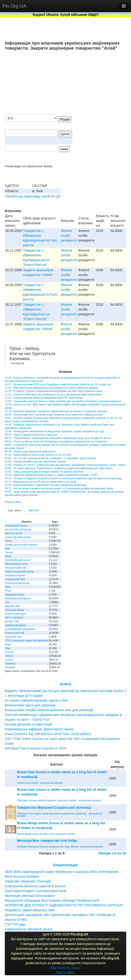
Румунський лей (15, 633)
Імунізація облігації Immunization (30, 896)
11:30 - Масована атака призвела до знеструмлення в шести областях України (51, 388)
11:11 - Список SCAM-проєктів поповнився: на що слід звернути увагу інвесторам (53, 394)
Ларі (8, 648)
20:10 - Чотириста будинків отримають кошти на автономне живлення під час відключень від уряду (63, 478)
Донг (8, 587)
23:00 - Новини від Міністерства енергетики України (35, 461)
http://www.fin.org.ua (66, 968)
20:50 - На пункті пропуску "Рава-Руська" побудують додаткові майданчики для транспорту (59, 468)
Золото (9, 656)
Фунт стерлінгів (14, 617)
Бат (7, 602)
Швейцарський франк (18, 598)
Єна (7, 548)
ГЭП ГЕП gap (15, 924)
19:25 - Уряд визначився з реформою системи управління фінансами (46, 485)
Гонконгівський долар (18, 537)
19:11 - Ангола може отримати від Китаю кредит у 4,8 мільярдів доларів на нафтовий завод (59, 488)
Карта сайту (65, 973)
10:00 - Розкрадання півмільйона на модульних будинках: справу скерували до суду (54, 431)
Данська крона (14, 533)
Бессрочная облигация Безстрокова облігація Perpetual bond (52, 900)
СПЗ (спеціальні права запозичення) (27, 640)
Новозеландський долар (19, 571)
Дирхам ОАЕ (13, 606)
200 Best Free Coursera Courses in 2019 (35, 748)
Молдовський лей (15, 568)
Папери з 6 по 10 (112, 853)
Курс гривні (15, 510)
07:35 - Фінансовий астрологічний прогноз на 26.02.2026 (38, 455)
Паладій (10, 667)
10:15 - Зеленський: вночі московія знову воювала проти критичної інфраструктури (54, 415)
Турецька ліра (13, 637)
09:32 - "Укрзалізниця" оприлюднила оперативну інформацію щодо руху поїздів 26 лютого (58, 438)
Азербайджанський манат (20, 629)
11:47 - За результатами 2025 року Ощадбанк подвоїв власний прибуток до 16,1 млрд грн (58, 384)
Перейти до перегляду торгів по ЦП (33, 196)
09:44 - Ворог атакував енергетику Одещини (31, 435)
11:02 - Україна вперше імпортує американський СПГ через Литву (44, 398)
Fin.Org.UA (14, 6)
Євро (8, 644)
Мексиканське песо (16, 564)
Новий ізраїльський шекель (21, 545)
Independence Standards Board (29, 929)
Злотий (9, 652)
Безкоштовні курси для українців (30, 705)
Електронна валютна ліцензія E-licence (35, 886)
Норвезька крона (15, 575)
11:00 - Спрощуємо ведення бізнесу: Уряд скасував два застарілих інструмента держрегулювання (63, 401)
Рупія (8, 541)
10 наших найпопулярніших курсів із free (36, 700)
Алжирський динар (16, 525)
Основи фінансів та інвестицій (28, 724)
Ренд (8, 591)
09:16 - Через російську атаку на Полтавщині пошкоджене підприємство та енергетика (56, 441)
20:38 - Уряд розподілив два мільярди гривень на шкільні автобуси (44, 472)
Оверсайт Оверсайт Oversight (28, 881)
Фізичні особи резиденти (69, 236)
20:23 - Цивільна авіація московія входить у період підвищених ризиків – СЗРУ (51, 475)
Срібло (9, 660)
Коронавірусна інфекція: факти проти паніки (39, 729)
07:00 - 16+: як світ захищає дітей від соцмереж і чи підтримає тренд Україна (50, 458)
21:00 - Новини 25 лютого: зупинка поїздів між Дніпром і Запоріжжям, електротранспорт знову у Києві (65, 465)
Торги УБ (33, 510)
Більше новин (13, 502)
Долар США (12, 621)
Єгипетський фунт (16, 614)
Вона (8, 556)
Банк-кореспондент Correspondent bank (36, 891)
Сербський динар (15, 625)
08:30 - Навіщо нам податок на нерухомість (30, 451)
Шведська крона (15, 594)
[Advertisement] (90, 83)
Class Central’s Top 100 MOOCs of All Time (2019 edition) (48, 734)
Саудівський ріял (15, 579)
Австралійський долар (18, 529)
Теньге (9, 552)
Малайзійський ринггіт (18, 560)
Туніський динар (15, 610)
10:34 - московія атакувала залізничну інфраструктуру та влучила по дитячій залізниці (56, 411)
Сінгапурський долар (17, 583)
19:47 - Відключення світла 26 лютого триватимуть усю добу (41, 482)
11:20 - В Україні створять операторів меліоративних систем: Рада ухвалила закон (54, 391)
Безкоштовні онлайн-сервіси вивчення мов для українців (49, 710)
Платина (10, 663)
